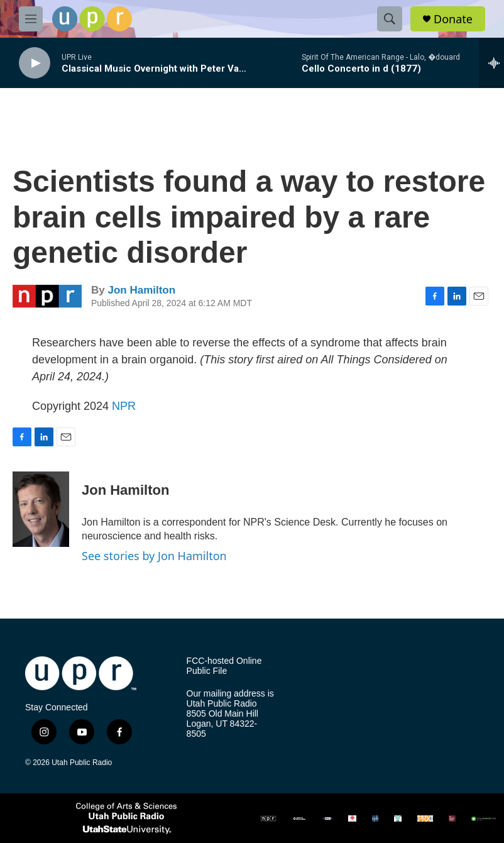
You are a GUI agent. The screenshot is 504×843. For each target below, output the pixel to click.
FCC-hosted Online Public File (224, 666)
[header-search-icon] (390, 19)
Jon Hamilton (141, 290)
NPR (124, 406)
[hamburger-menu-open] (31, 19)
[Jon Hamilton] (41, 509)
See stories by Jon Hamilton (154, 556)
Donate (453, 19)
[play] (35, 63)
